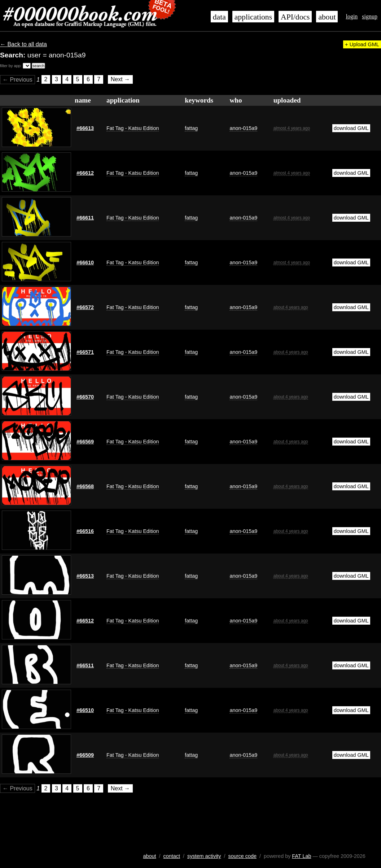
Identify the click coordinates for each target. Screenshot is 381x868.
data (219, 17)
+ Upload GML (362, 44)
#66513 (85, 576)
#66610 (85, 262)
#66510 (85, 710)
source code (242, 856)
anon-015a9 (243, 128)
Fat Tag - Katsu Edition (133, 128)
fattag (191, 128)
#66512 (85, 621)
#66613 (85, 128)
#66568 (85, 486)
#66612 (85, 173)
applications (253, 17)
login (352, 16)
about (327, 17)
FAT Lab (301, 856)
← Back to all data (23, 44)
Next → (120, 80)
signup (370, 16)
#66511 (85, 665)
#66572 (85, 307)
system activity (204, 856)
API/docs (295, 17)
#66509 (85, 755)
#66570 (85, 397)
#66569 (85, 442)
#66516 (85, 531)
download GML (351, 128)
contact (172, 856)
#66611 (85, 218)
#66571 (85, 352)
